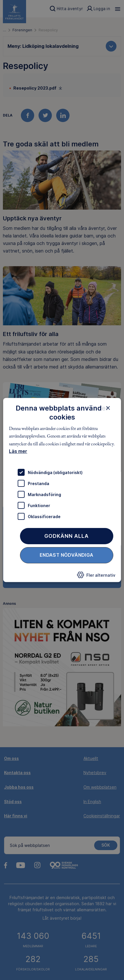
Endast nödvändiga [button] (67, 555)
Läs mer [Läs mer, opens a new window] (18, 451)
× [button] (108, 408)
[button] (96, 577)
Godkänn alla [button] (66, 536)
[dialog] (62, 490)
